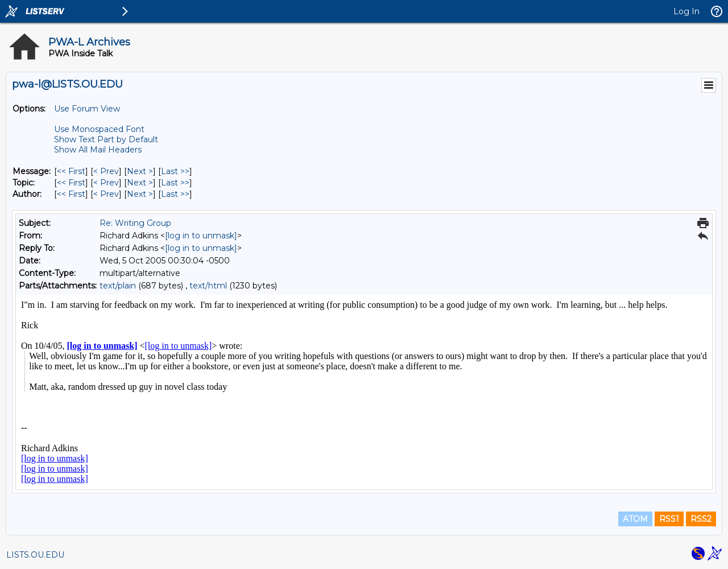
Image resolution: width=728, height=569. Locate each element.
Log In (686, 11)
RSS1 (669, 519)
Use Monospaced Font (99, 129)
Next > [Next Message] (140, 171)
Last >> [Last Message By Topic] (175, 183)
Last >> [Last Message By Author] (175, 194)
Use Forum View (87, 109)
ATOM (635, 519)
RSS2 (701, 519)
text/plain (118, 286)
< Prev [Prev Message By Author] (106, 194)
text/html (208, 286)
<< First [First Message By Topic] (71, 183)
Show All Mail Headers (98, 150)
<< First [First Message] (71, 171)
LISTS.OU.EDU (35, 555)
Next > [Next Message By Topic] (140, 183)
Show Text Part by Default (106, 139)
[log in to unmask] (201, 236)
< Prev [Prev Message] (106, 171)
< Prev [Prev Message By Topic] (106, 183)
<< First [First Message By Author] (71, 194)
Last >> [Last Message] (175, 171)
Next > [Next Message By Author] (140, 194)
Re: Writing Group (135, 223)
